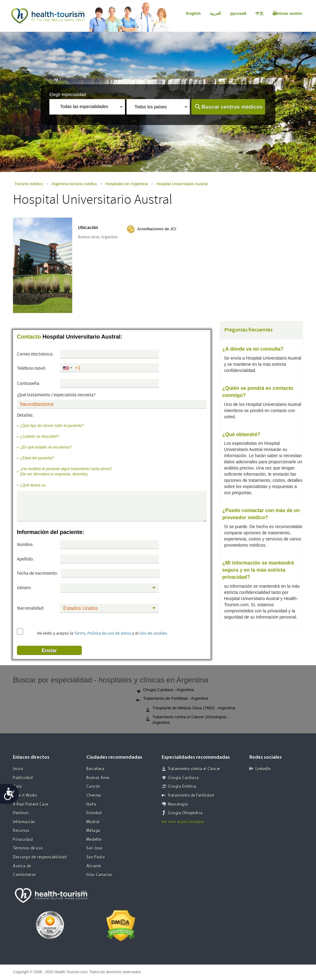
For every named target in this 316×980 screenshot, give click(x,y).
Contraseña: (29, 384)
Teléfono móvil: (32, 368)
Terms (80, 633)
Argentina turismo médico (74, 184)
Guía (17, 787)
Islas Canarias (99, 875)
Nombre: (25, 545)
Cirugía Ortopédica (185, 813)
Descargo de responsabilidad (40, 857)
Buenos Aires (98, 778)
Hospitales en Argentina (127, 184)
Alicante (94, 866)
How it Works (25, 796)
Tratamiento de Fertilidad (191, 796)
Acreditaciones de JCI (157, 229)
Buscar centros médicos (232, 107)
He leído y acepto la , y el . (102, 633)
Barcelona (96, 769)
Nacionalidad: (31, 608)
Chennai (94, 796)
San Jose (94, 848)
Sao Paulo (96, 857)
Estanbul (94, 813)
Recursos (21, 831)
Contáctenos (25, 875)
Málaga (93, 831)
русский (238, 13)
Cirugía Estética (182, 787)
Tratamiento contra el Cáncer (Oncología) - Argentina (187, 720)
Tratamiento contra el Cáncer (194, 769)
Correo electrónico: (35, 354)
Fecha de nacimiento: (37, 573)
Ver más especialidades (183, 822)
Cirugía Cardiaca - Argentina (165, 690)
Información (24, 822)
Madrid (93, 822)
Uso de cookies (153, 633)
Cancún (93, 787)
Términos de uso (28, 848)
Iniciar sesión (287, 13)
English (193, 13)
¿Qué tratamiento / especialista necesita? (56, 395)
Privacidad (23, 840)
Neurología (178, 805)
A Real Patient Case (31, 805)
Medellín (94, 840)
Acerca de (22, 866)
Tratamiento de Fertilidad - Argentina (172, 699)
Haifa (91, 805)
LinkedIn (260, 769)
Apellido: (25, 559)
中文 (260, 13)
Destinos (21, 813)
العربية (215, 13)
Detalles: (25, 415)
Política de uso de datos (109, 633)
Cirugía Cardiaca (183, 778)
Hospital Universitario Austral (182, 184)
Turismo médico (29, 184)
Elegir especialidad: (68, 94)
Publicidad (23, 778)
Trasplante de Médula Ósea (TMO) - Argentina (190, 708)
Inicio (18, 769)
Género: (24, 588)
